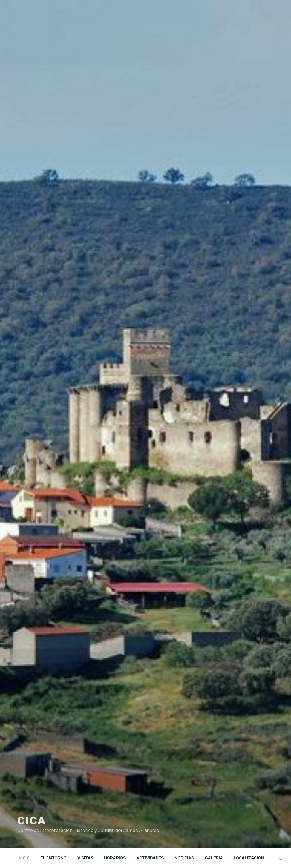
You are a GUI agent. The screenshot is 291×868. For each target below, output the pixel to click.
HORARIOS (115, 858)
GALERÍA (214, 858)
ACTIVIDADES (150, 858)
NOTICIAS (184, 858)
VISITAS (85, 858)
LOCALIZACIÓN (249, 858)
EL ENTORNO (54, 858)
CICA (32, 821)
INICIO (24, 858)
